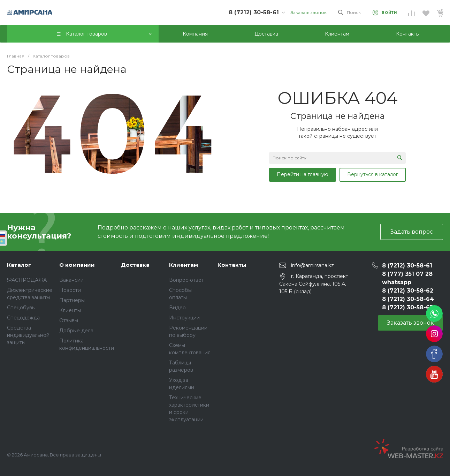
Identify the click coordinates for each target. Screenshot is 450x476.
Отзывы (69, 320)
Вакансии (71, 280)
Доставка (135, 265)
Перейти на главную (303, 174)
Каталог (19, 265)
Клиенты (70, 310)
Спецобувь (21, 308)
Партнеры (72, 300)
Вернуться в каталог (373, 174)
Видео (177, 308)
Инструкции (184, 318)
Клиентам (184, 265)
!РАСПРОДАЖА (27, 280)
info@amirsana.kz (312, 265)
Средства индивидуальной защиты (28, 335)
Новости (70, 290)
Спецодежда (23, 318)
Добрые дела (76, 331)
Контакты (232, 265)
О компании (77, 265)
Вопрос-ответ (186, 280)
